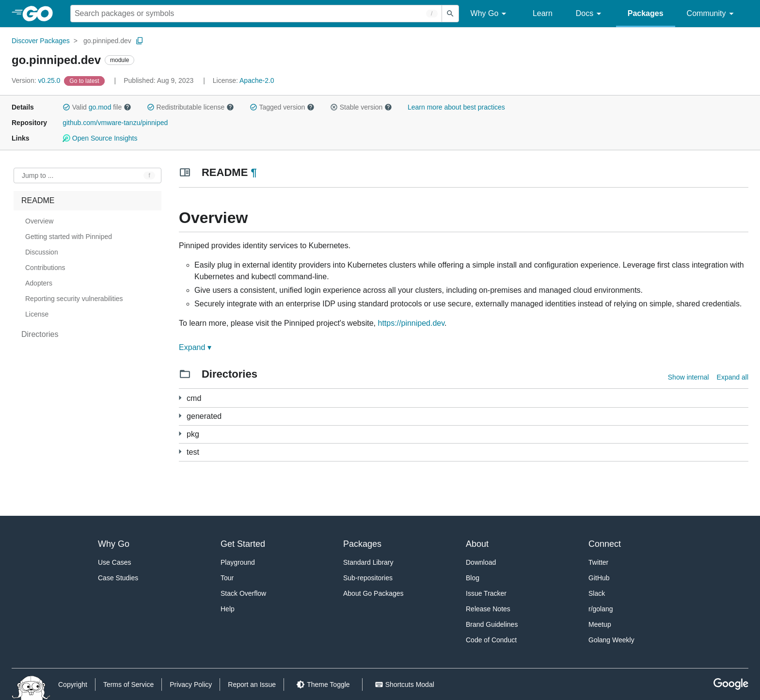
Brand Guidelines (492, 624)
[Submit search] (450, 14)
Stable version (361, 107)
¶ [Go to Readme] (253, 172)
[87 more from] (180, 416)
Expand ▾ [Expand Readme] (195, 347)
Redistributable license (190, 107)
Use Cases (114, 562)
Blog (473, 578)
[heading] (41, 14)
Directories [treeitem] (40, 334)
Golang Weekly (611, 640)
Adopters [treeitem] (39, 283)
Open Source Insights (100, 138)
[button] (66, 107)
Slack (597, 593)
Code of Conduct (491, 640)
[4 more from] (180, 398)
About (477, 544)
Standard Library (368, 562)
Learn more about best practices (456, 107)
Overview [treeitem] (39, 221)
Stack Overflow (243, 593)
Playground (238, 562)
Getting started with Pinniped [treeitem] (69, 237)
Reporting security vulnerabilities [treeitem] (74, 299)
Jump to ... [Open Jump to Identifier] (38, 175)
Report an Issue (252, 684)
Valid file (97, 107)
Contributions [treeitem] (45, 268)
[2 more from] (180, 452)
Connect (605, 544)
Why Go (490, 14)
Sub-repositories (368, 578)
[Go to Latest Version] (85, 80)
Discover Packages (41, 41)
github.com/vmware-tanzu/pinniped (115, 123)
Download (481, 562)
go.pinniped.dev (107, 41)
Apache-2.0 (257, 80)
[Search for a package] (256, 14)
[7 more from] (180, 434)
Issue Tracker (486, 593)
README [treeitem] (38, 200)
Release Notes (488, 609)
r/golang (601, 609)
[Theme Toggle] (323, 684)
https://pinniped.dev (411, 323)
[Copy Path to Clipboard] (140, 41)
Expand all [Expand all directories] (733, 377)
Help (228, 609)
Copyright (73, 684)
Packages (646, 13)
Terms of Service (128, 684)
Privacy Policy (191, 684)
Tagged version (282, 107)
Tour (227, 578)
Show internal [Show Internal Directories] (689, 377)
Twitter (598, 562)
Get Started (243, 544)
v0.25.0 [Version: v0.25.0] (37, 80)
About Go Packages (373, 593)
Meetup (600, 624)
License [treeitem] (37, 314)
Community (712, 14)
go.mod (100, 107)
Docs (590, 14)
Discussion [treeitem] (42, 252)
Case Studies (118, 578)
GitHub (599, 578)
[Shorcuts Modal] (404, 684)
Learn (543, 13)
